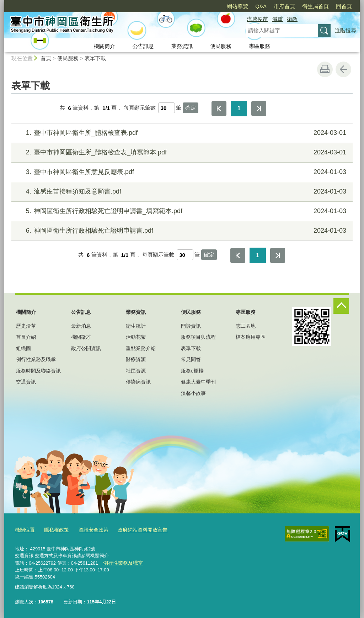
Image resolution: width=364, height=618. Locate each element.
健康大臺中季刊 (198, 382)
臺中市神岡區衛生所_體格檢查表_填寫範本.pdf (181, 152)
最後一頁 (259, 109)
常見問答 (191, 359)
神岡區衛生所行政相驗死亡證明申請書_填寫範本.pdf (181, 211)
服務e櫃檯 (192, 371)
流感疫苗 (257, 19)
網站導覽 (237, 6)
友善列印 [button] (325, 69)
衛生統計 (136, 326)
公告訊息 (143, 46)
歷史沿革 (26, 326)
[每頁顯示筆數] (167, 108)
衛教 (292, 19)
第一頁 (219, 109)
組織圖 (23, 348)
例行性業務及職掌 (36, 359)
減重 (278, 19)
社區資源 (136, 371)
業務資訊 (182, 46)
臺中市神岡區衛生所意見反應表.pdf (181, 172)
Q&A (261, 6)
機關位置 (24, 529)
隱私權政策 (54, 529)
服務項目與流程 (198, 337)
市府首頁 (284, 6)
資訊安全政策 (89, 529)
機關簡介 (105, 46)
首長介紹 (26, 337)
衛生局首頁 (315, 6)
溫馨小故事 (193, 393)
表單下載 (95, 58)
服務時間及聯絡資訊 (38, 371)
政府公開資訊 (86, 348)
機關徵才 (81, 337)
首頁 (46, 58)
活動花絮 (136, 337)
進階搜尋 (346, 30)
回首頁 (344, 6)
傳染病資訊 (138, 382)
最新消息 (81, 326)
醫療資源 (136, 359)
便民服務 (221, 46)
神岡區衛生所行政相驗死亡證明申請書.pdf (181, 231)
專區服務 (259, 46)
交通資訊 (26, 382)
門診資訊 (191, 326)
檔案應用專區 (251, 337)
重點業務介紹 (141, 348)
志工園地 (246, 326)
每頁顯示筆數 (140, 108)
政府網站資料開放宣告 (135, 529)
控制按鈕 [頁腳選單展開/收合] (341, 306)
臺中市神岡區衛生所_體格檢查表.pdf (181, 133)
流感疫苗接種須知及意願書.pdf (181, 192)
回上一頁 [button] (343, 69)
